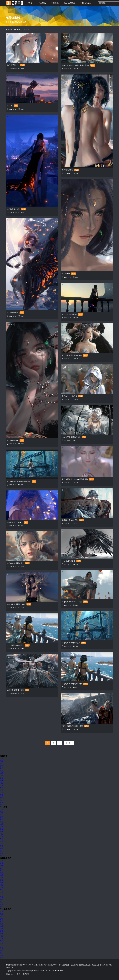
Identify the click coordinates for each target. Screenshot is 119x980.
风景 (2, 759)
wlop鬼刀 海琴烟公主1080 (16, 604)
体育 (2, 793)
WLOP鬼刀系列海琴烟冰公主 (72, 726)
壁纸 (18, 974)
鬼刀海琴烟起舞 (13, 313)
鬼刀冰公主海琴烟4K (69, 314)
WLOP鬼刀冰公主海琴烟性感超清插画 (76, 65)
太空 (2, 790)
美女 (91, 479)
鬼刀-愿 (10, 106)
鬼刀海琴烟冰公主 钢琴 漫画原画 (19, 481)
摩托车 (2, 805)
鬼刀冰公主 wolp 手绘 (70, 396)
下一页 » (69, 743)
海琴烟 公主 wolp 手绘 (70, 520)
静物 (2, 798)
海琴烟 (26, 30)
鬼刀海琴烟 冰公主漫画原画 (72, 355)
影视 (2, 778)
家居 (2, 802)
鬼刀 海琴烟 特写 (13, 65)
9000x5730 (11, 657)
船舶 (2, 800)
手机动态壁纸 (86, 3)
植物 (2, 771)
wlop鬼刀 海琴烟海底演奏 (71, 643)
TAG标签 (17, 30)
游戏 (2, 766)
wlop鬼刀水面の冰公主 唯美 (72, 602)
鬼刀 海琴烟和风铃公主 (15, 645)
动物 (2, 773)
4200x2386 (66, 36)
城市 (2, 776)
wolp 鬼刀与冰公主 (69, 561)
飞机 (2, 785)
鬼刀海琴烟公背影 (13, 209)
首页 (30, 3)
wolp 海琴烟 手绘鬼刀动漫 (71, 437)
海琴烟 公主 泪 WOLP (15, 522)
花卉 (2, 768)
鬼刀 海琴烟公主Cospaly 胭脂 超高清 (75, 479)
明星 (2, 781)
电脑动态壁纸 (69, 3)
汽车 (2, 783)
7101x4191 (66, 696)
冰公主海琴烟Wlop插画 (15, 690)
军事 (2, 788)
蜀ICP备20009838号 (56, 971)
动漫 (23, 65)
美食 (2, 795)
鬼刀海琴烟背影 (68, 170)
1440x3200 (11, 325)
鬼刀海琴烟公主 (13, 441)
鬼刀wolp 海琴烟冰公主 (15, 563)
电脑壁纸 (42, 3)
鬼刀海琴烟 (66, 274)
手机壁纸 (55, 3)
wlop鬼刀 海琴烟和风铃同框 (72, 684)
